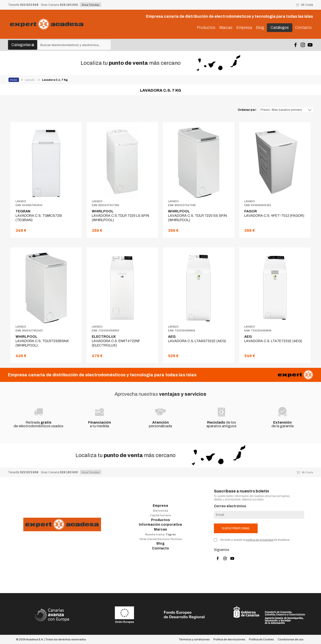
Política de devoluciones (229, 639)
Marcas (160, 529)
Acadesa (47, 24)
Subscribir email (236, 528)
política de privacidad (260, 540)
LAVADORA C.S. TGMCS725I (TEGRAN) (39, 216)
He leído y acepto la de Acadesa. (255, 540)
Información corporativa (160, 525)
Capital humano (160, 515)
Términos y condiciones (194, 639)
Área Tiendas (91, 5)
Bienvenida (160, 511)
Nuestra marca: (160, 534)
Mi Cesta (304, 5)
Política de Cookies (261, 639)
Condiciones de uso (291, 639)
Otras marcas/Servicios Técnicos (160, 539)
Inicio (14, 80)
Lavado (30, 80)
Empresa (160, 506)
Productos (160, 520)
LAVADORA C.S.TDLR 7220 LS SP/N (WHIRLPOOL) (120, 216)
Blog (160, 543)
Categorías (23, 45)
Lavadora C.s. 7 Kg (55, 80)
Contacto (160, 548)
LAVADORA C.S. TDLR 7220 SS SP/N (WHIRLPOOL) (197, 216)
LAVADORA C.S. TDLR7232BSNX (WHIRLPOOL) (42, 341)
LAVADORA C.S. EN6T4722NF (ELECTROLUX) (116, 341)
